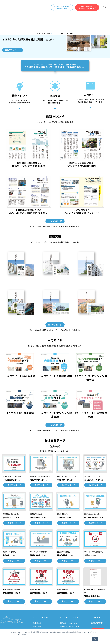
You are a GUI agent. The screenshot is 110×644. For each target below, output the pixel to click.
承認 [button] (95, 639)
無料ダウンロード (13, 50)
